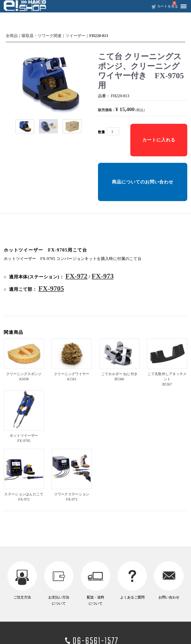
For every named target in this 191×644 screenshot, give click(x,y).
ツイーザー (75, 36)
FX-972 (76, 276)
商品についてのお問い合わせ (143, 182)
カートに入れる (159, 140)
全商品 (12, 36)
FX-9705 (51, 288)
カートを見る (168, 6)
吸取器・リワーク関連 (42, 36)
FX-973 (103, 276)
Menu (182, 4)
